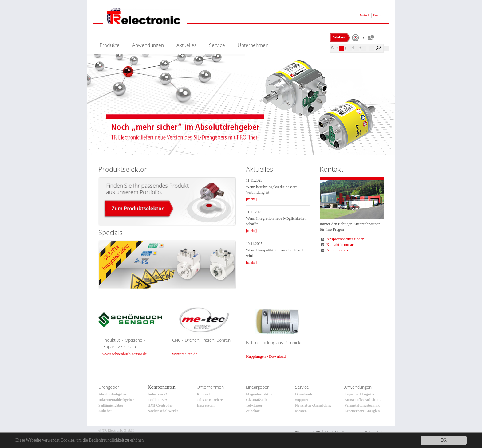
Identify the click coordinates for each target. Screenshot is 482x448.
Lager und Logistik (359, 394)
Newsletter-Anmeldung (313, 405)
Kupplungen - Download (266, 356)
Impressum (206, 405)
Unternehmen (253, 45)
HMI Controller (160, 405)
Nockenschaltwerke (163, 411)
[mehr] (251, 199)
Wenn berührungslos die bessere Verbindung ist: (272, 189)
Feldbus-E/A (158, 400)
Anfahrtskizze (338, 250)
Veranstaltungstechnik (362, 405)
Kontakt (203, 394)
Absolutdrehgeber (113, 394)
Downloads (304, 394)
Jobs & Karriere (210, 400)
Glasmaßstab (256, 400)
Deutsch (364, 15)
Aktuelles (186, 45)
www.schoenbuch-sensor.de (124, 354)
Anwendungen (148, 45)
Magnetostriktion (260, 394)
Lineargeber (257, 387)
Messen (301, 411)
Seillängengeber (111, 405)
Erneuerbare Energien (362, 411)
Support (302, 400)
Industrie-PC (158, 394)
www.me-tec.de (185, 354)
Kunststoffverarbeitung (363, 400)
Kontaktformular (340, 244)
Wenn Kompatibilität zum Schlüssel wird (275, 253)
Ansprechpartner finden (345, 239)
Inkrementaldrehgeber (116, 400)
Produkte (110, 45)
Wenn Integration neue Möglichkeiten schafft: (276, 221)
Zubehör (105, 411)
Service (217, 45)
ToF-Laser (254, 405)
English (378, 15)
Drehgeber (109, 387)
